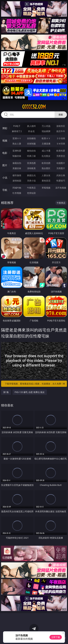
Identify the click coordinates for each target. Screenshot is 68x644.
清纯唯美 (31, 168)
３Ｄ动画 (61, 138)
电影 (5, 153)
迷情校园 (17, 181)
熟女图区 (46, 168)
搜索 (61, 115)
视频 (5, 141)
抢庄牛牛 (61, 131)
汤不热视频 (61, 188)
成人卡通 (46, 151)
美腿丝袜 (17, 168)
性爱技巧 (61, 181)
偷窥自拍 (17, 163)
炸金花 (31, 131)
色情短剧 (31, 193)
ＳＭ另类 (61, 144)
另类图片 (61, 168)
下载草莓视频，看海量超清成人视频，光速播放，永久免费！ (35, 384)
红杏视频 (17, 193)
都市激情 (17, 175)
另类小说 (31, 181)
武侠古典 (61, 175)
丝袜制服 (31, 144)
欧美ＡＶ (46, 138)
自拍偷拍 (31, 138)
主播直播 (46, 144)
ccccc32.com (34, 107)
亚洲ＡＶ (17, 138)
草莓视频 (46, 188)
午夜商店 (31, 188)
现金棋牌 (46, 131)
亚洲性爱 (17, 151)
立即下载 (56, 637)
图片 (5, 165)
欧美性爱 (61, 151)
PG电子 (17, 126)
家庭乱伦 (31, 175)
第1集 (6, 392)
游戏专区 (61, 126)
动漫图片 (61, 163)
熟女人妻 (17, 144)
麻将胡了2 (17, 131)
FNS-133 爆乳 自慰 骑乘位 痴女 (30, 392)
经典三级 (31, 156)
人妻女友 (46, 175)
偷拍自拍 (31, 151)
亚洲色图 (31, 163)
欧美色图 (46, 163)
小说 (5, 178)
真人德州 (31, 126)
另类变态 (61, 156)
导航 (5, 190)
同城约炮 (17, 188)
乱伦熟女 (46, 156)
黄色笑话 (46, 181)
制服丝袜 (17, 156)
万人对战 (46, 126)
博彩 (5, 128)
